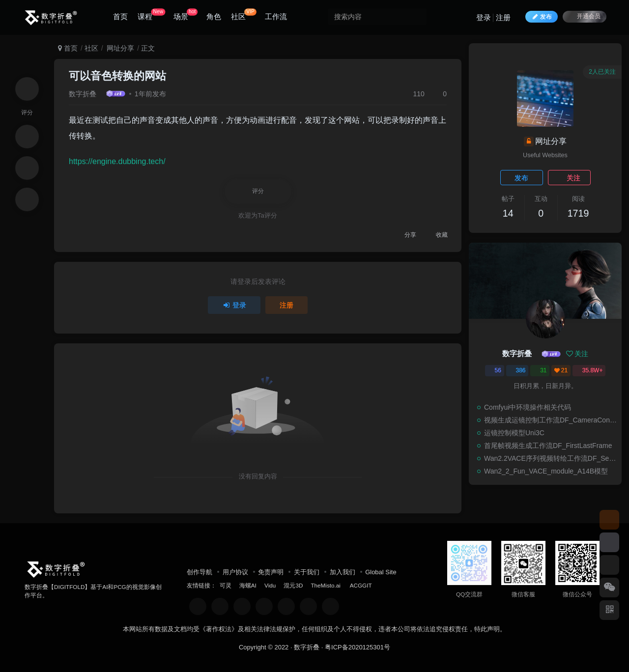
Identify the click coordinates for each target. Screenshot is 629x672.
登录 (484, 17)
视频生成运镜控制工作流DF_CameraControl (550, 420)
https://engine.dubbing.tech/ (117, 161)
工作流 (276, 16)
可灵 (226, 585)
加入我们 (343, 572)
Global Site (381, 572)
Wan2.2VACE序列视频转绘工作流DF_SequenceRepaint (550, 458)
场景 (186, 14)
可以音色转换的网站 (117, 76)
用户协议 (235, 572)
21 (561, 370)
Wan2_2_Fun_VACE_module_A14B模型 (546, 471)
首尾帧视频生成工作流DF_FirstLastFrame (548, 446)
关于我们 (307, 572)
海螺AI (248, 585)
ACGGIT (361, 585)
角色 (214, 16)
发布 (521, 178)
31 (540, 370)
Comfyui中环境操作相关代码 (528, 407)
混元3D (293, 585)
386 (517, 370)
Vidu (270, 585)
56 (495, 370)
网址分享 (119, 48)
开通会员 (585, 16)
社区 (244, 14)
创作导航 (200, 572)
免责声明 (271, 572)
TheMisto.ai (326, 585)
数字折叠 (83, 94)
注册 (503, 17)
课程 (151, 14)
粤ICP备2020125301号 (357, 647)
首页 (120, 16)
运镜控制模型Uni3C (514, 433)
